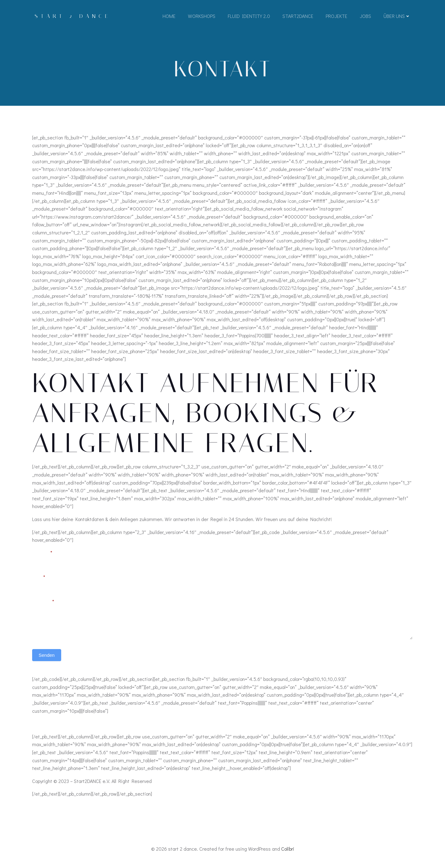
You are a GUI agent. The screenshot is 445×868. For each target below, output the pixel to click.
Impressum (44, 724)
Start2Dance (298, 16)
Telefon (233, 578)
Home (169, 16)
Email (38, 578)
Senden (47, 656)
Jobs (365, 16)
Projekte (337, 16)
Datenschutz (75, 724)
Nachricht (43, 603)
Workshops (202, 16)
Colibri (288, 850)
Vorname (42, 554)
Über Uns (397, 16)
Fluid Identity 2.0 (249, 16)
